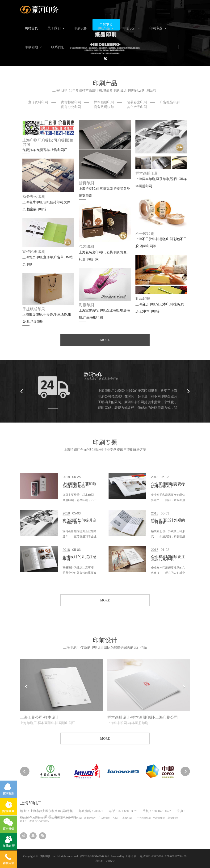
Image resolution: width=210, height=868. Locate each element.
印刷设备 (80, 28)
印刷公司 (25, 818)
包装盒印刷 (159, 818)
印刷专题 (158, 28)
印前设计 (131, 28)
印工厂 (24, 821)
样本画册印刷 (104, 102)
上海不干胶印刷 (73, 818)
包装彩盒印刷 (137, 102)
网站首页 (31, 28)
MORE (105, 340)
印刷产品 (105, 28)
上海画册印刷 (39, 818)
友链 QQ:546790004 (39, 821)
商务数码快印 (104, 107)
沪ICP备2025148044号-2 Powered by (103, 856)
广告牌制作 (104, 818)
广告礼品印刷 (170, 102)
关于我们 (56, 28)
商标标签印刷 (71, 102)
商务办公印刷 (71, 107)
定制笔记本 (90, 818)
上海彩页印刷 (56, 818)
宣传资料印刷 (38, 102)
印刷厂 (116, 818)
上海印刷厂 (128, 818)
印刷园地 (33, 47)
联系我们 (58, 47)
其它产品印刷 (137, 107)
